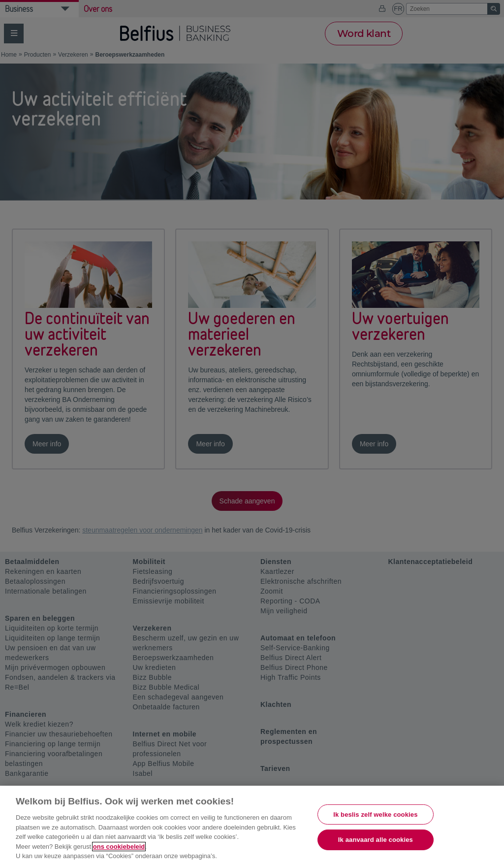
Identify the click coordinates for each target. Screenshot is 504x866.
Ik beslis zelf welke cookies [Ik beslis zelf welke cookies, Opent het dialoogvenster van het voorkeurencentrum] (375, 815)
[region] (252, 826)
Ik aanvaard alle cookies (376, 840)
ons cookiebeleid (119, 847)
